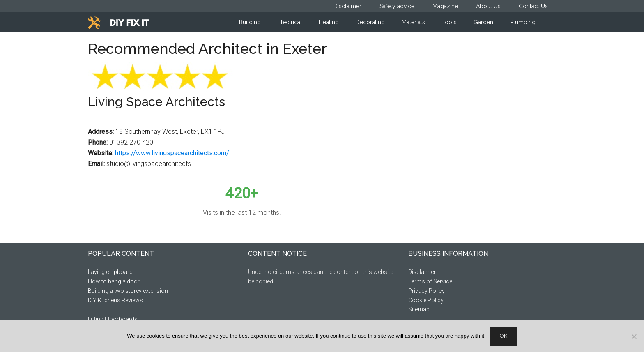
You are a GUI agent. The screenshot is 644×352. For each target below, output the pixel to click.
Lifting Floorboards (113, 319)
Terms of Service (430, 281)
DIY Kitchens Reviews (115, 300)
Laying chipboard (110, 272)
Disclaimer (422, 272)
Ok (504, 336)
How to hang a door (114, 281)
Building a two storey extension (128, 291)
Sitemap (419, 309)
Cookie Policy (426, 300)
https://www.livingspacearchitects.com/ (172, 153)
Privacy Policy (427, 291)
